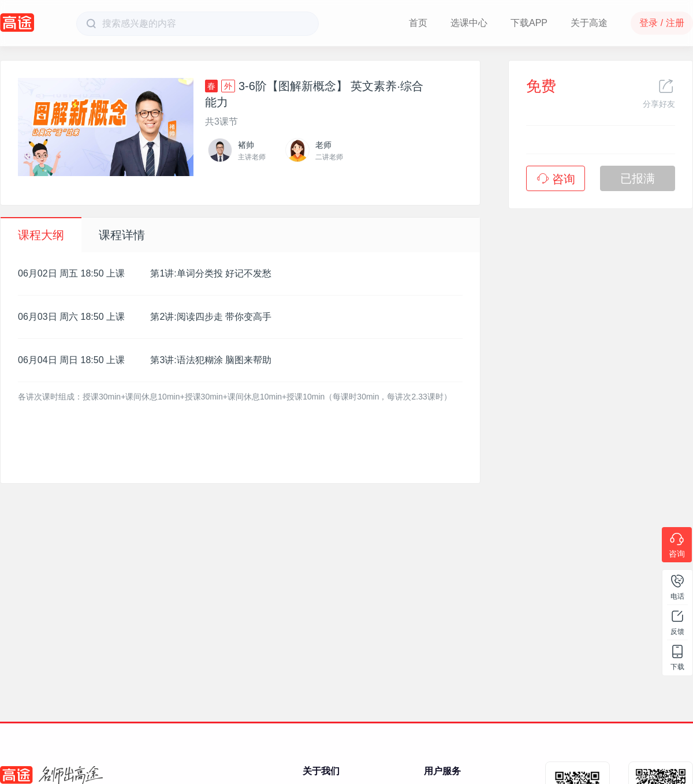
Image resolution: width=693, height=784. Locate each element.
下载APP (529, 23)
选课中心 (469, 23)
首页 (418, 23)
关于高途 (589, 23)
